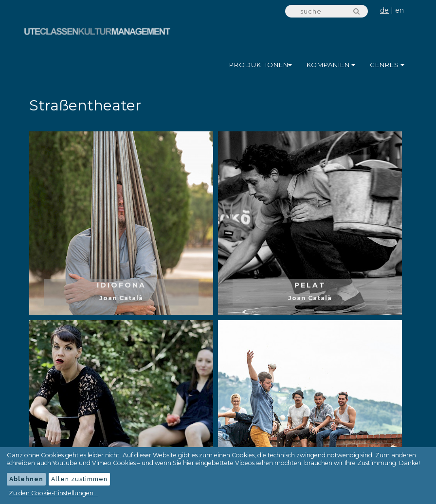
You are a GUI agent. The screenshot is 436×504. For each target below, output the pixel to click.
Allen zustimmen (79, 479)
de (384, 10)
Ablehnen (26, 479)
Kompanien (331, 65)
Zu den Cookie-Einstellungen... (53, 493)
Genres (387, 65)
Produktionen (261, 65)
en (400, 10)
